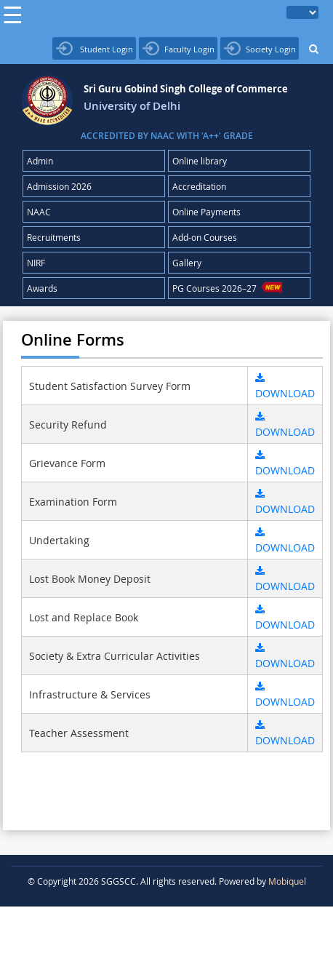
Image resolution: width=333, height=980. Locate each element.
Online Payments (206, 212)
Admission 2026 (59, 186)
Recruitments (54, 237)
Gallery (187, 263)
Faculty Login (178, 48)
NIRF (36, 263)
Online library (200, 161)
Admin (40, 161)
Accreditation (199, 186)
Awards (42, 288)
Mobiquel (287, 881)
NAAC (39, 212)
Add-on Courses (205, 237)
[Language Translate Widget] (302, 12)
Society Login (260, 48)
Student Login (94, 48)
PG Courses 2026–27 (228, 288)
